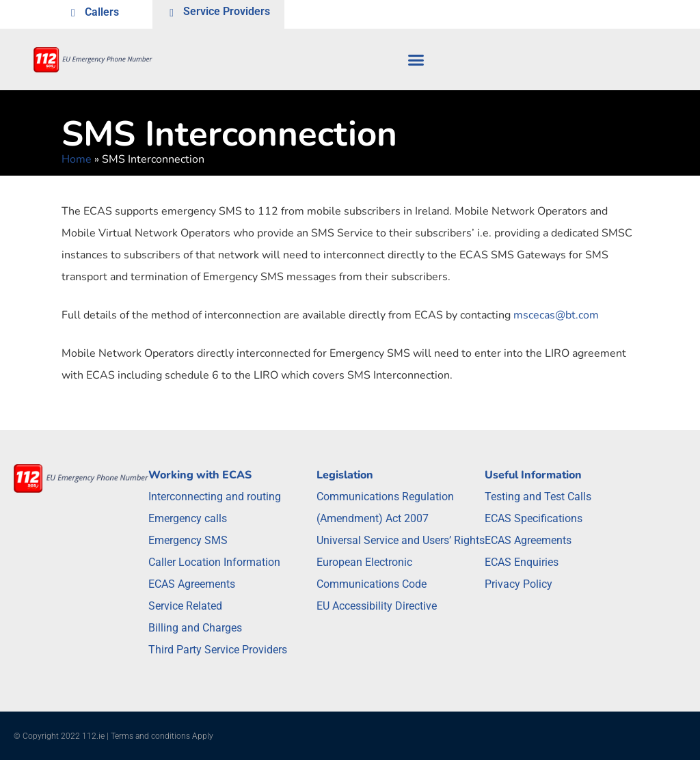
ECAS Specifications (534, 518)
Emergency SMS (188, 540)
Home (77, 159)
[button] (416, 59)
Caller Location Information (214, 562)
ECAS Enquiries (522, 562)
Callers (102, 12)
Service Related (185, 606)
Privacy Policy (519, 584)
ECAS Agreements (192, 584)
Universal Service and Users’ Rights (401, 540)
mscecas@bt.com (556, 315)
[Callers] (73, 14)
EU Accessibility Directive (377, 606)
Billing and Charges (195, 628)
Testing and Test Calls (538, 497)
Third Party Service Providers (218, 650)
